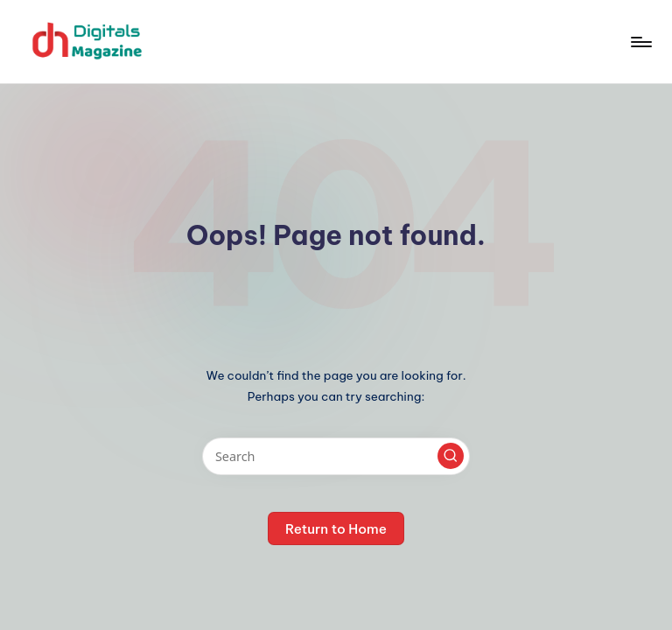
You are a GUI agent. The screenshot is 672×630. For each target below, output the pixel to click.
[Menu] (640, 42)
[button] (451, 456)
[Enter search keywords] (336, 456)
